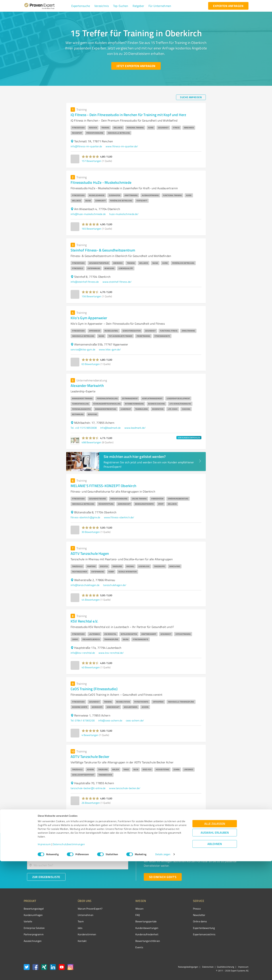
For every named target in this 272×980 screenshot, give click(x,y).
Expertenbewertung (183, 928)
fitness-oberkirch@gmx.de (85, 517)
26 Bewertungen (91, 803)
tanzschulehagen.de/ (115, 585)
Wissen (126, 909)
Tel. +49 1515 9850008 (84, 428)
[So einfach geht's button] (163, 877)
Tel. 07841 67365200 (83, 720)
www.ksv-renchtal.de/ (111, 653)
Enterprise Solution (34, 928)
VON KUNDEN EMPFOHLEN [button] (189, 438)
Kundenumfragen (33, 915)
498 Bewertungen (91, 442)
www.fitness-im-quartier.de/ (122, 146)
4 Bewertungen (90, 735)
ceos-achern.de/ (135, 720)
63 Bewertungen (91, 364)
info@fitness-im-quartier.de (86, 146)
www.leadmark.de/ (135, 428)
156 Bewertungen (91, 296)
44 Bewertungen (91, 600)
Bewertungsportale (132, 921)
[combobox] (78, 854)
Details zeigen (163, 973)
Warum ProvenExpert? (83, 909)
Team (74, 921)
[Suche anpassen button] (191, 97)
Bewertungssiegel (34, 909)
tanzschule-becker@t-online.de (88, 788)
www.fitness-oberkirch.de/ (119, 517)
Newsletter (179, 915)
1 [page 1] (190, 817)
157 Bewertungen (91, 161)
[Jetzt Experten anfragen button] (136, 66)
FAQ (124, 915)
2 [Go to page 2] (197, 817)
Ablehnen (215, 963)
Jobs (73, 928)
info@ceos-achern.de (110, 720)
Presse (176, 909)
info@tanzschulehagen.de (85, 585)
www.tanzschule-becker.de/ (125, 788)
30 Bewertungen (91, 532)
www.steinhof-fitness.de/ (117, 282)
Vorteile (28, 921)
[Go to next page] (204, 817)
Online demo (179, 921)
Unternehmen (79, 915)
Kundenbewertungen (133, 928)
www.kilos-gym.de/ (110, 349)
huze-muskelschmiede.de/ (124, 214)
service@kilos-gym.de (83, 349)
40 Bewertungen (91, 667)
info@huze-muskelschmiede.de (88, 214)
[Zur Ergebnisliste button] (46, 877)
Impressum (44, 963)
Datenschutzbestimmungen (69, 963)
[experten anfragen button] (228, 6)
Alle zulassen (215, 942)
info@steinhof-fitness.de (85, 282)
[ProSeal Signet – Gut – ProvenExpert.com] (235, 915)
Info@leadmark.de (110, 428)
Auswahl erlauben (215, 951)
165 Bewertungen (91, 229)
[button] (81, 6)
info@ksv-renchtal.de (83, 653)
